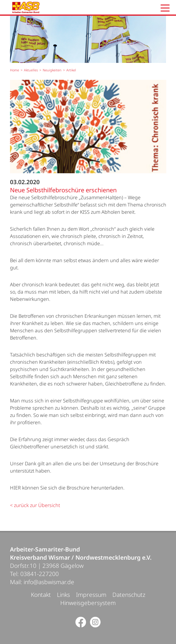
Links (63, 595)
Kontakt (41, 595)
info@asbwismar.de (49, 582)
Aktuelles (31, 70)
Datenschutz (129, 595)
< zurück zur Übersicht (35, 505)
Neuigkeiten (52, 70)
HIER (15, 488)
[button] (165, 8)
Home (15, 70)
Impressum (91, 595)
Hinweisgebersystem (88, 603)
